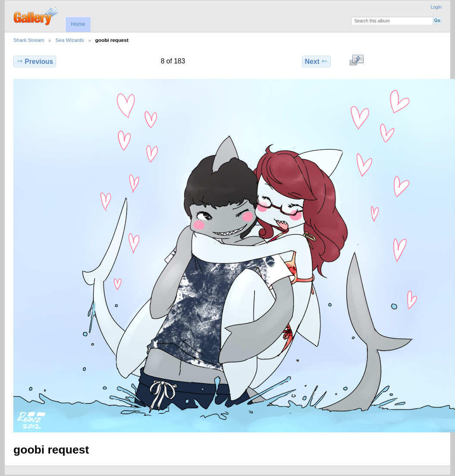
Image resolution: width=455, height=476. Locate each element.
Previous (35, 61)
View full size (356, 60)
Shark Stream (29, 40)
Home (78, 24)
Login (436, 7)
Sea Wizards (69, 40)
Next (316, 61)
